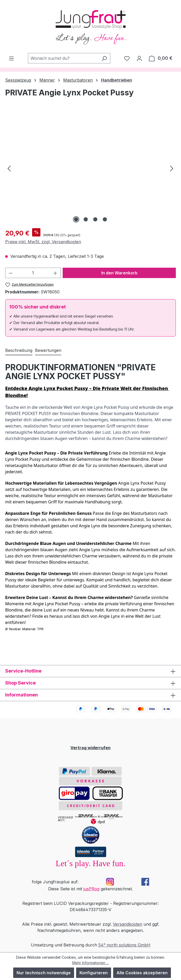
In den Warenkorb (119, 273)
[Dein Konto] (139, 58)
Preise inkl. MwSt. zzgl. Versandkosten (43, 242)
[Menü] (11, 58)
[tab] (19, 351)
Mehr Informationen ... (90, 963)
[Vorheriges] (9, 168)
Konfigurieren (94, 973)
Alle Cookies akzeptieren (142, 973)
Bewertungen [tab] (48, 350)
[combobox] (63, 58)
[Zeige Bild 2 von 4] (86, 219)
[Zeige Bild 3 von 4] (95, 219)
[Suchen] (104, 58)
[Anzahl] (33, 273)
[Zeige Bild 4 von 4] (105, 219)
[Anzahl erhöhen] (55, 273)
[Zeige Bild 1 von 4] (76, 219)
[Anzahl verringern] (11, 273)
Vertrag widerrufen (90, 748)
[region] (90, 168)
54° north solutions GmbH (124, 945)
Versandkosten (128, 924)
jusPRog (91, 889)
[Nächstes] (172, 168)
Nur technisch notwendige (44, 973)
